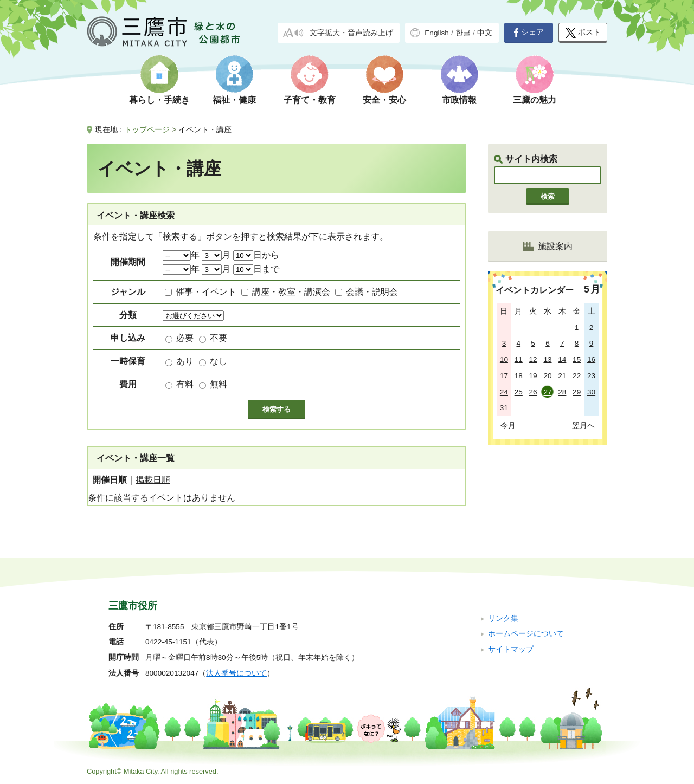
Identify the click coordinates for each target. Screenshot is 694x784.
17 (504, 376)
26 (533, 392)
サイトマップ (511, 649)
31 (504, 408)
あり (185, 361)
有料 (185, 384)
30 (591, 392)
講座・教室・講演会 (291, 292)
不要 (219, 338)
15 (577, 359)
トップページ (147, 129)
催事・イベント (206, 292)
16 (591, 359)
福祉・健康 (234, 100)
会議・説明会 (372, 292)
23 (591, 376)
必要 (185, 338)
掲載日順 (153, 480)
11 (519, 359)
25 (519, 392)
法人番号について (236, 673)
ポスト (583, 33)
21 (562, 376)
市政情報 (459, 100)
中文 (485, 33)
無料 (219, 384)
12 (533, 359)
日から (256, 255)
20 (547, 376)
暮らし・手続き (159, 100)
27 (547, 392)
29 (577, 392)
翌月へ (583, 425)
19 (533, 376)
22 (577, 376)
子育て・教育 (310, 100)
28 (562, 392)
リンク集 (503, 618)
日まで (256, 269)
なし (219, 361)
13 (547, 359)
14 (562, 359)
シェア (529, 33)
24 (504, 392)
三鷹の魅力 (535, 100)
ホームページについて (526, 634)
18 (519, 376)
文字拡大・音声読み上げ (351, 33)
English (437, 33)
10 (504, 359)
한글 (463, 33)
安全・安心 (384, 100)
